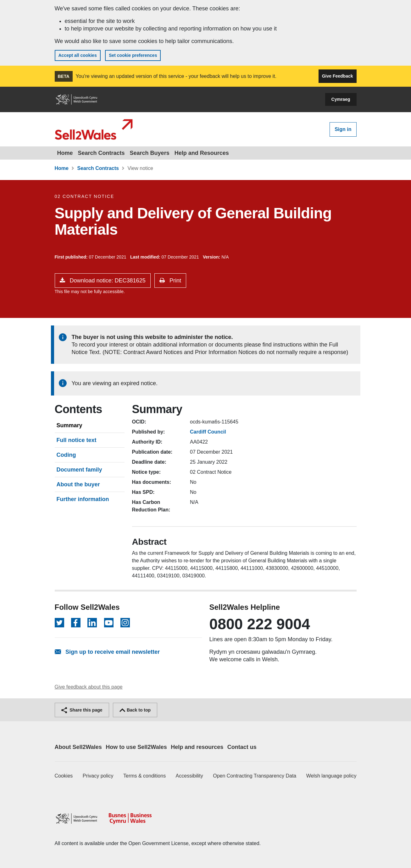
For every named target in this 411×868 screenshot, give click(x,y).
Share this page (82, 710)
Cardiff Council (208, 432)
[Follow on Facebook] (76, 623)
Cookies (64, 776)
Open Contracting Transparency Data (255, 776)
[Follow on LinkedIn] (92, 623)
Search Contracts (101, 153)
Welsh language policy (331, 776)
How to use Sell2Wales (136, 747)
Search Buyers (150, 153)
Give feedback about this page (89, 687)
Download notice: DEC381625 (107, 281)
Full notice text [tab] (77, 440)
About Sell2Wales (78, 747)
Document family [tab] (79, 470)
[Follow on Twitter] (59, 623)
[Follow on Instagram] (125, 623)
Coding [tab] (66, 455)
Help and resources (197, 747)
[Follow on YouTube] (109, 623)
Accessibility (189, 776)
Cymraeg (341, 99)
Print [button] (175, 281)
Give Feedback (338, 76)
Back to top (135, 710)
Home (65, 153)
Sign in (343, 129)
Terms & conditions (144, 776)
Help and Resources (202, 153)
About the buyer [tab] (78, 484)
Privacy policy (98, 776)
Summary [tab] (69, 425)
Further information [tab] (83, 499)
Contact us (242, 747)
